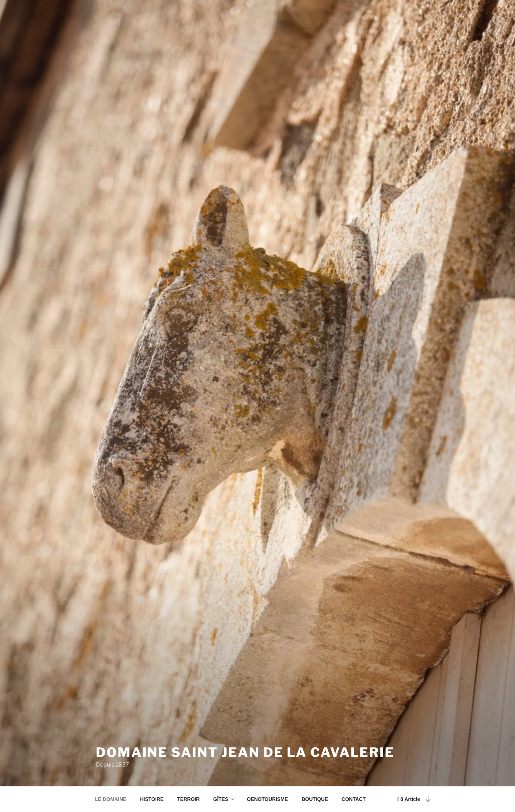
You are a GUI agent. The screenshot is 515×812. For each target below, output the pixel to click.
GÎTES (224, 799)
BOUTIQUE (315, 799)
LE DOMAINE (111, 799)
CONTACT (354, 799)
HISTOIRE (152, 799)
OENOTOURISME (267, 799)
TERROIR (188, 799)
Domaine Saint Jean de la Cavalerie (245, 752)
